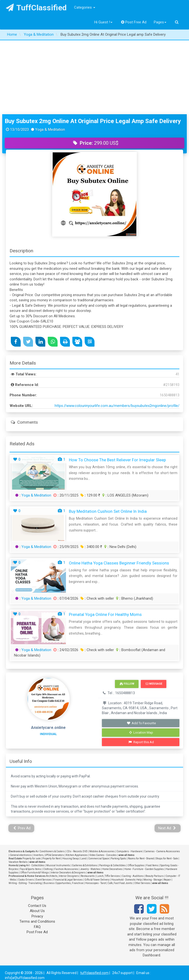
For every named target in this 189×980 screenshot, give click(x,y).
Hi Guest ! (103, 22)
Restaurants (88, 876)
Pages (160, 22)
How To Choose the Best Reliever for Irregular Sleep (117, 460)
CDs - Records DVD (77, 851)
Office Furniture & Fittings (35, 873)
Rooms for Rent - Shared (141, 859)
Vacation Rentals (18, 862)
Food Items (152, 865)
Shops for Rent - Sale (167, 859)
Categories (85, 7)
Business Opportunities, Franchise (63, 883)
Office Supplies (136, 865)
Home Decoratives (112, 869)
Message (154, 684)
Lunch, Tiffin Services (108, 876)
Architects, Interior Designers (63, 876)
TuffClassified (36, 8)
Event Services (44, 880)
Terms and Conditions (37, 921)
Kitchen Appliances (77, 855)
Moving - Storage (153, 880)
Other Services (142, 883)
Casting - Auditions (133, 876)
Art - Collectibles (35, 865)
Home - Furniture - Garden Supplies (144, 869)
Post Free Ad (134, 22)
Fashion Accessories (66, 869)
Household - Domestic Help (126, 880)
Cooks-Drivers (26, 880)
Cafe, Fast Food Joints (120, 883)
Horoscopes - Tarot (95, 883)
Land (83, 859)
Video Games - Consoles (103, 855)
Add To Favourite (141, 723)
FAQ (37, 927)
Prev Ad (22, 828)
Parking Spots (118, 859)
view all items (126, 855)
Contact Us (37, 906)
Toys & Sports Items (31, 869)
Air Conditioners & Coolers (50, 851)
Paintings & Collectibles (112, 865)
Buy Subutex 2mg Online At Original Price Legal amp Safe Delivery (93, 121)
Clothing (48, 869)
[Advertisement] (94, 77)
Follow (127, 684)
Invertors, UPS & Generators (49, 855)
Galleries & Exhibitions (85, 865)
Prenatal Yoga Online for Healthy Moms (105, 614)
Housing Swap (71, 859)
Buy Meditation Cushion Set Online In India (108, 511)
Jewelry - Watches (90, 869)
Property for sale (31, 859)
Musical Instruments (58, 865)
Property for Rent (51, 859)
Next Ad (167, 828)
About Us (37, 911)
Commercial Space (99, 859)
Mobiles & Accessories (102, 851)
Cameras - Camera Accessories (162, 851)
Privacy (37, 916)
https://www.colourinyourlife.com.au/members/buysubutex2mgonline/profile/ (117, 406)
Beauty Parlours (155, 876)
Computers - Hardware (129, 851)
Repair (167, 880)
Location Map (141, 732)
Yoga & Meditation (36, 495)
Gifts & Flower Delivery (97, 880)
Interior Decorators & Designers (68, 873)
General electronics (21, 855)
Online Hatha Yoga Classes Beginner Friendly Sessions (119, 563)
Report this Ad (141, 742)
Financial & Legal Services (68, 880)
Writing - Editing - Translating (25, 883)
